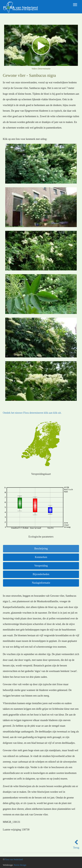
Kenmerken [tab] (41, 557)
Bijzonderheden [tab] (41, 574)
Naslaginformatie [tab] (41, 583)
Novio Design (20, 865)
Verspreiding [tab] (41, 566)
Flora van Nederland (14, 859)
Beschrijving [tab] (41, 549)
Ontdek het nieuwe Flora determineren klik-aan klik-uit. (32, 413)
